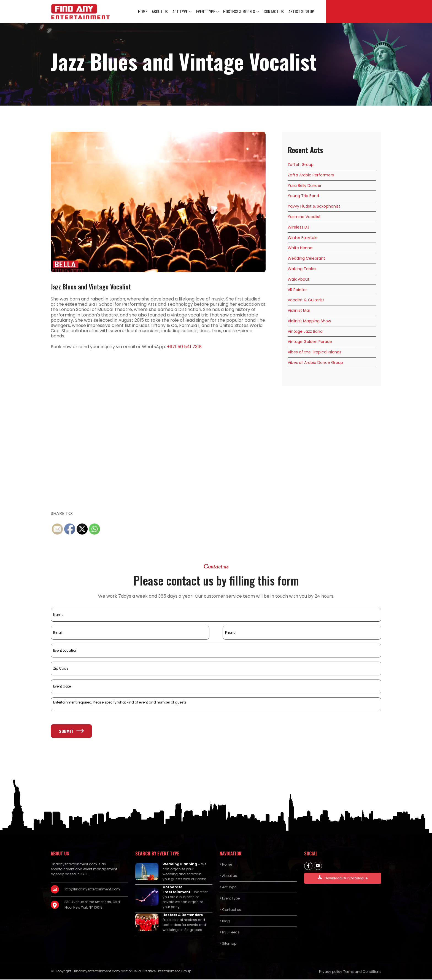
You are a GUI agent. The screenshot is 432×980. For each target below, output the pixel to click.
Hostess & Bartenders (183, 915)
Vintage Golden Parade (310, 342)
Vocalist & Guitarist (306, 301)
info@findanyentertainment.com (92, 890)
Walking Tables (302, 269)
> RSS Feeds (229, 933)
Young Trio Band (303, 197)
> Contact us (230, 910)
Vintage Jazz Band (305, 332)
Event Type (206, 12)
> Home (226, 865)
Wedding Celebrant (306, 259)
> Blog (225, 921)
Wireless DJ (298, 228)
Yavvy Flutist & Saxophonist (314, 207)
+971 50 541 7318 (184, 347)
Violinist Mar (299, 311)
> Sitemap (228, 944)
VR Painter (297, 290)
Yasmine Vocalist (304, 217)
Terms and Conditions (362, 972)
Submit (71, 732)
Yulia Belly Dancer (305, 186)
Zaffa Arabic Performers (311, 176)
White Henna (300, 249)
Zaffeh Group (301, 165)
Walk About (299, 280)
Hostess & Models (239, 12)
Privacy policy (331, 972)
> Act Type (228, 888)
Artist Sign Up (301, 12)
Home (144, 12)
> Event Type (230, 899)
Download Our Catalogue (343, 878)
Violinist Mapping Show (309, 321)
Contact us (274, 12)
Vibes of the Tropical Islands (314, 353)
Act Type (181, 12)
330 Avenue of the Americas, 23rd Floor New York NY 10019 (92, 905)
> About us (228, 876)
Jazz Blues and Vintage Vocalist (91, 287)
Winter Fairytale (303, 238)
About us (161, 12)
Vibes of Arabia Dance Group (315, 363)
